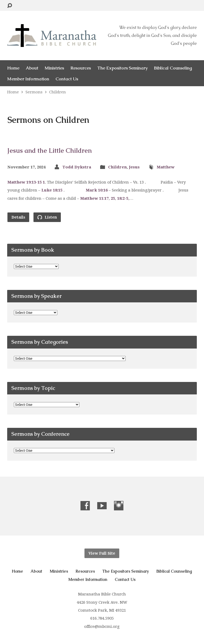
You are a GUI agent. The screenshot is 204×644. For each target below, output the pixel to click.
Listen (47, 217)
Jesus (134, 167)
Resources (81, 68)
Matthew (166, 167)
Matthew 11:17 (94, 198)
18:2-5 (123, 198)
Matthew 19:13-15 (25, 182)
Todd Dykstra (77, 167)
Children (58, 92)
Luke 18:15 (52, 190)
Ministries (54, 68)
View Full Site (102, 553)
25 (113, 198)
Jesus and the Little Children (50, 151)
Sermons (34, 92)
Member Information (28, 79)
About (32, 68)
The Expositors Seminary (122, 68)
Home (13, 68)
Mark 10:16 (97, 190)
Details (18, 217)
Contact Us (67, 79)
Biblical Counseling (173, 68)
